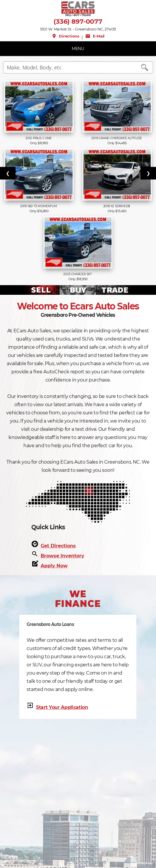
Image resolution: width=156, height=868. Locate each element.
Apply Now (54, 566)
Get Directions (58, 546)
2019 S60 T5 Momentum (39, 206)
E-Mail (95, 36)
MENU (78, 49)
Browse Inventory (62, 556)
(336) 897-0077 (78, 22)
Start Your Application (62, 707)
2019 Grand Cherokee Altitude (117, 138)
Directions (65, 36)
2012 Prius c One (39, 138)
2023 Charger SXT (78, 274)
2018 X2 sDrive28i (117, 206)
